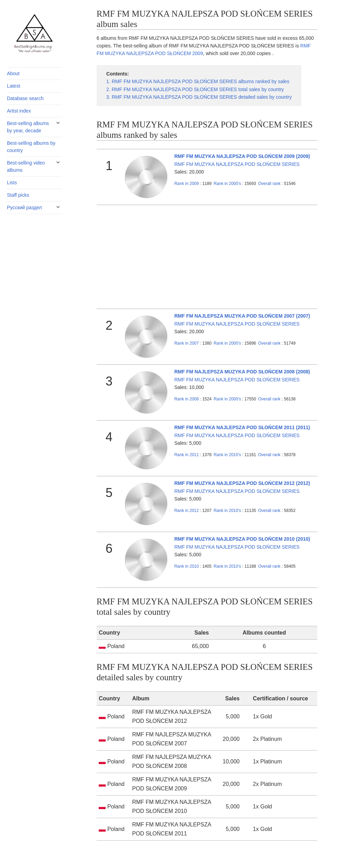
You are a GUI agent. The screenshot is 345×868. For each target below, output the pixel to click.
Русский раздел (24, 207)
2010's (228, 455)
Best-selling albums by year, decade (28, 127)
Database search (25, 98)
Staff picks (18, 195)
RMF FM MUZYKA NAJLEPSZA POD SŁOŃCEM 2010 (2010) (242, 539)
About (13, 73)
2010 (187, 566)
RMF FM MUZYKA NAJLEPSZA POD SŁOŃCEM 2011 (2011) (242, 427)
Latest (14, 86)
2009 (187, 184)
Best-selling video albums (26, 166)
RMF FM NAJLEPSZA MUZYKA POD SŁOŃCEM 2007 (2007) (242, 316)
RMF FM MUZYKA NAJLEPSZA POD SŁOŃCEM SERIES (237, 164)
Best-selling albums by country (31, 147)
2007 (187, 343)
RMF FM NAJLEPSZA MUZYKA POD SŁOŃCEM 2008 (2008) (242, 372)
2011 (187, 455)
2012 (187, 511)
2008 (187, 399)
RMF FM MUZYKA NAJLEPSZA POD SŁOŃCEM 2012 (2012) (242, 483)
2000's (228, 184)
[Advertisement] (207, 257)
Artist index (19, 111)
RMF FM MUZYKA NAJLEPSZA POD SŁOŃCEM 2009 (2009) (242, 156)
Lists (12, 183)
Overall (269, 184)
